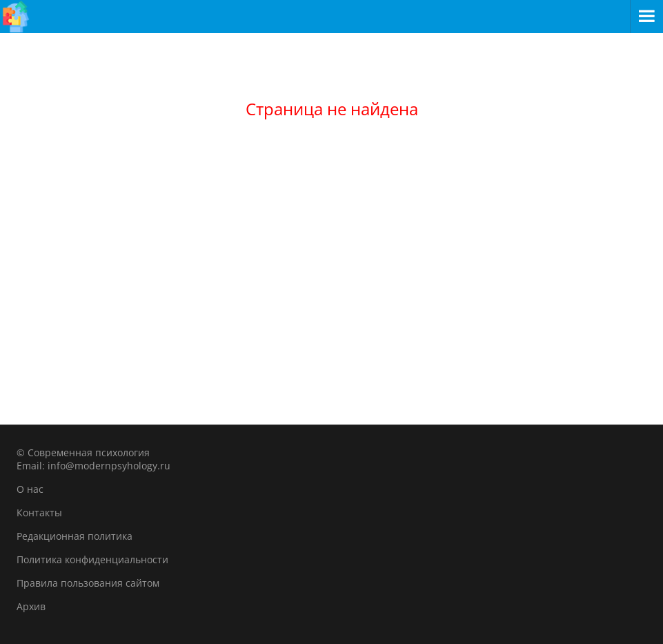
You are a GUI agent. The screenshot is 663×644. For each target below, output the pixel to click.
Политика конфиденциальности (92, 559)
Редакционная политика (75, 536)
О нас (30, 489)
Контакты (39, 513)
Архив (31, 606)
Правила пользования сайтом (88, 583)
